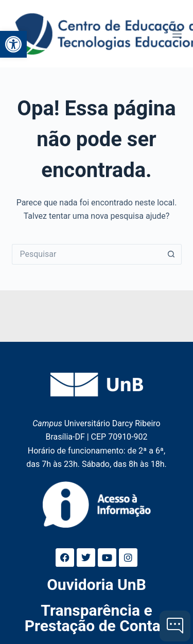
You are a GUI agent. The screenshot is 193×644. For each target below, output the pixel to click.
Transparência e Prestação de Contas (97, 618)
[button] (13, 44)
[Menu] (177, 34)
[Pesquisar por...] (86, 254)
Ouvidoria (97, 585)
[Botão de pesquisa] (171, 254)
